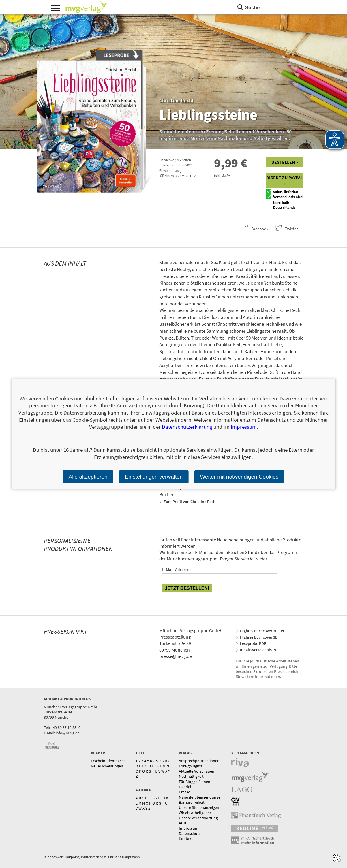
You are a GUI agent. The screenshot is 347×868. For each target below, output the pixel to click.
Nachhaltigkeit (191, 776)
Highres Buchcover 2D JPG (263, 631)
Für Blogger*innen (195, 782)
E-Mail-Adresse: (176, 569)
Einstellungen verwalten (154, 477)
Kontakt (186, 839)
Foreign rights (191, 766)
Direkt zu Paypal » (285, 180)
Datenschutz (190, 833)
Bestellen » (285, 162)
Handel (185, 787)
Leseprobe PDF (253, 643)
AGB (182, 823)
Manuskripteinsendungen (201, 797)
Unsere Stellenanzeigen (199, 807)
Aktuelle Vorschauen (197, 771)
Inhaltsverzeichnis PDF (260, 650)
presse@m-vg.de (176, 656)
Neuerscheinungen (107, 766)
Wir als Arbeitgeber (195, 813)
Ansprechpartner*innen (199, 761)
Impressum (189, 828)
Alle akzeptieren (88, 477)
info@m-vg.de (68, 733)
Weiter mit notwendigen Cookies (239, 477)
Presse (184, 792)
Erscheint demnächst (109, 761)
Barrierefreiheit (192, 802)
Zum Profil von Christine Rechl (190, 502)
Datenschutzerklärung (187, 427)
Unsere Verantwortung (198, 818)
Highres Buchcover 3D (259, 637)
